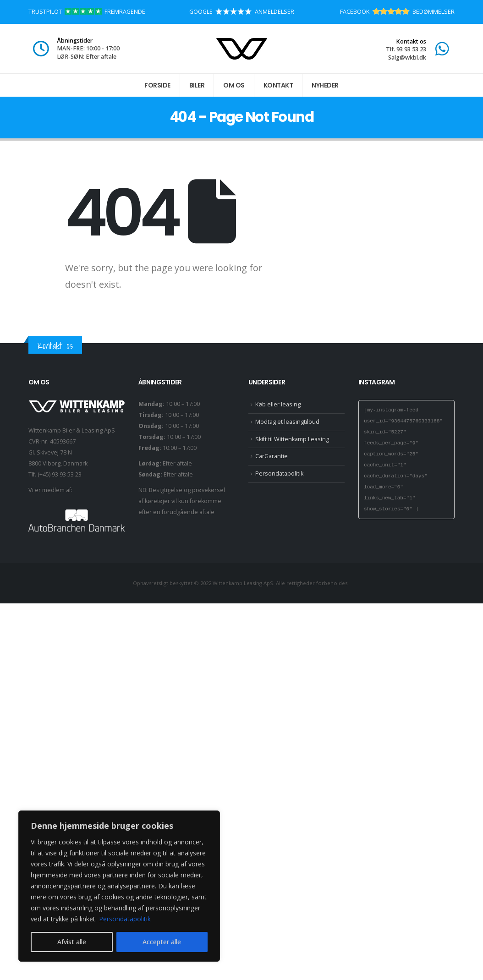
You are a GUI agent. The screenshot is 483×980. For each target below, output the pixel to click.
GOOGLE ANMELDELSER (242, 12)
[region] (119, 886)
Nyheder (325, 85)
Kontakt (278, 85)
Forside (157, 85)
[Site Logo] (242, 49)
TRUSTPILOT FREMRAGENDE (87, 12)
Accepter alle (162, 942)
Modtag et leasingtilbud (287, 422)
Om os (234, 85)
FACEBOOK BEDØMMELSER (397, 12)
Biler (197, 85)
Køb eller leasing (278, 404)
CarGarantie (272, 456)
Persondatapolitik (125, 919)
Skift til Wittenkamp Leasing (292, 439)
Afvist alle (72, 942)
